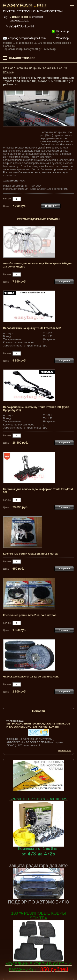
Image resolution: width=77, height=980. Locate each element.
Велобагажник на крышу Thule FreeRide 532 (32, 328)
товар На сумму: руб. (26, 19)
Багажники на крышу (28, 68)
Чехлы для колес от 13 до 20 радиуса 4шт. (31, 677)
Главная (8, 68)
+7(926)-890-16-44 (19, 26)
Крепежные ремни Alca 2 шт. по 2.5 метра (30, 554)
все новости (64, 750)
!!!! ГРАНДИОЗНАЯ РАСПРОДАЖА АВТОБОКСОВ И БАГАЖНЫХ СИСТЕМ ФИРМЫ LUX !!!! (38, 725)
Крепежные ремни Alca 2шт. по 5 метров (30, 615)
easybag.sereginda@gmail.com (27, 38)
